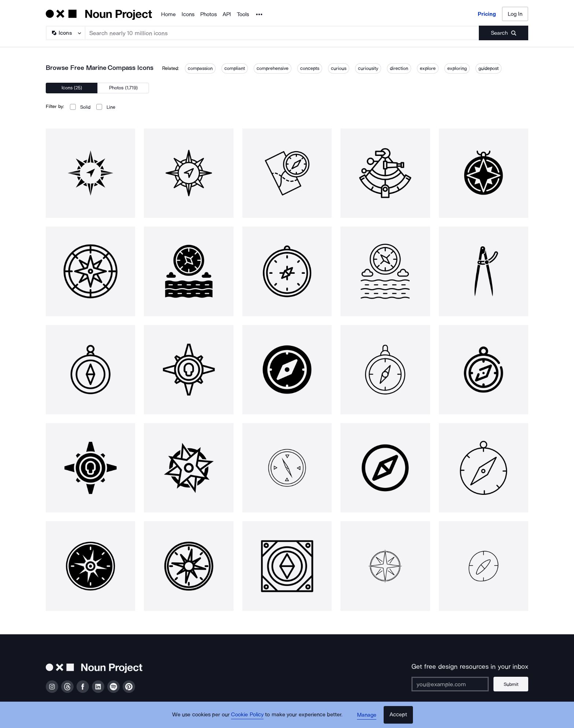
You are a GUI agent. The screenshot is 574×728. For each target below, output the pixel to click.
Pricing (487, 14)
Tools (243, 14)
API (227, 14)
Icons (188, 14)
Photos (208, 14)
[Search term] (282, 33)
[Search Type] (65, 33)
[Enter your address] (450, 684)
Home (168, 14)
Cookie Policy (248, 715)
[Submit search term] (504, 33)
